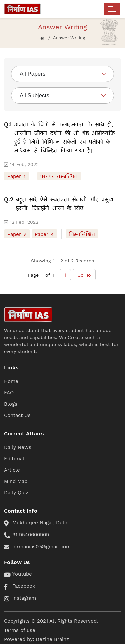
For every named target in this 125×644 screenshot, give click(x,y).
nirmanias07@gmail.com (41, 547)
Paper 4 (44, 234)
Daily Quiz (16, 493)
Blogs (11, 404)
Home (11, 381)
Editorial (14, 459)
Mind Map (16, 481)
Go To (84, 275)
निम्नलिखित (82, 234)
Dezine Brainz (52, 639)
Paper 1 (16, 176)
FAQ (9, 393)
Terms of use (20, 630)
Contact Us (17, 415)
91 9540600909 (31, 535)
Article (12, 470)
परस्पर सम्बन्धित (59, 176)
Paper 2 (17, 234)
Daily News (18, 447)
